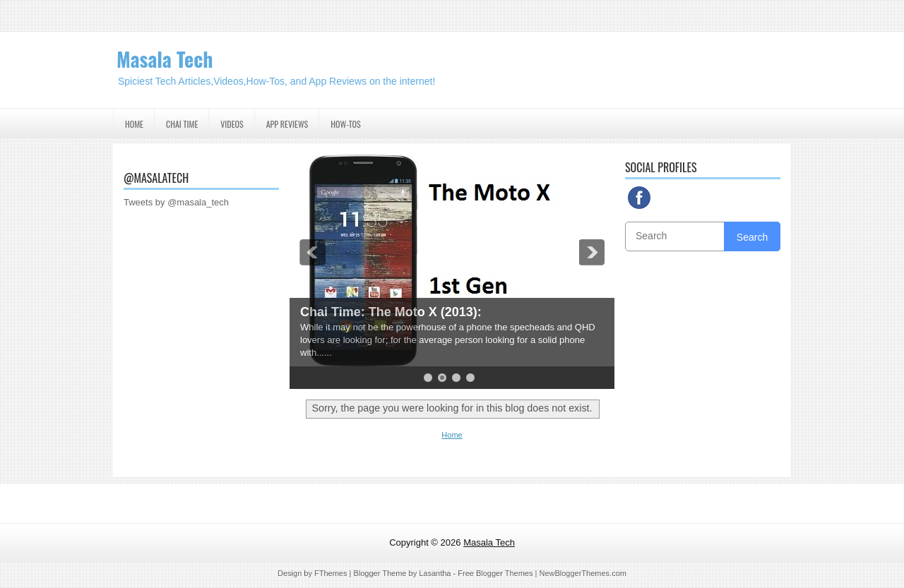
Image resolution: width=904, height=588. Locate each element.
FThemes (331, 573)
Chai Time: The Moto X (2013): (391, 312)
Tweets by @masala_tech (176, 202)
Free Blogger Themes (495, 573)
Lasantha (435, 573)
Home (134, 124)
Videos (232, 124)
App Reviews (287, 124)
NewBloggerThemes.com (583, 573)
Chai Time (182, 124)
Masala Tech (165, 59)
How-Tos (345, 124)
